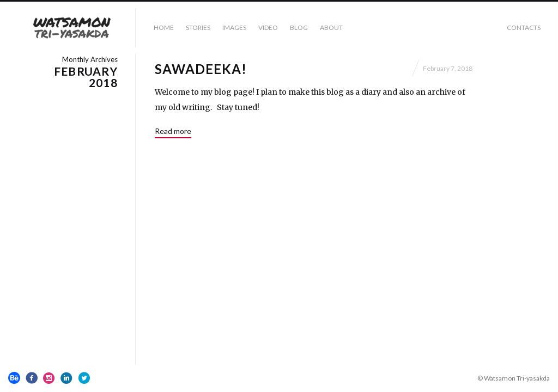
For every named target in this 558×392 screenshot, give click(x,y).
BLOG (299, 27)
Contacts (524, 27)
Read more (173, 131)
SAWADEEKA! (201, 69)
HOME (164, 27)
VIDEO (268, 27)
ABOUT (331, 27)
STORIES (198, 27)
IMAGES (234, 27)
